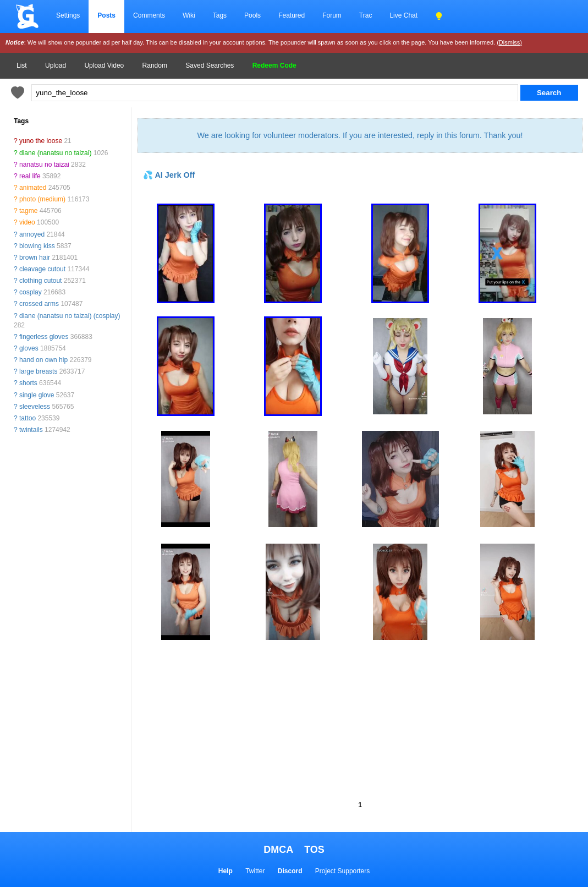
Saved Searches (210, 65)
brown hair (35, 258)
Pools (252, 15)
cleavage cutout (42, 269)
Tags (220, 15)
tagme (28, 211)
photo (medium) (42, 199)
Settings (68, 15)
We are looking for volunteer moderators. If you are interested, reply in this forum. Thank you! (360, 135)
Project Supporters (342, 871)
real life (30, 176)
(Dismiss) (509, 42)
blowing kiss (37, 246)
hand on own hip (43, 360)
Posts (106, 15)
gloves (29, 348)
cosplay (31, 292)
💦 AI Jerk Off (169, 175)
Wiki (189, 15)
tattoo (28, 418)
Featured (292, 15)
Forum (332, 15)
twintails (31, 430)
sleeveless (35, 407)
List (22, 65)
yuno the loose (41, 141)
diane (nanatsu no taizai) (55, 153)
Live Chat (403, 15)
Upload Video (104, 65)
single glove (37, 395)
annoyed (32, 234)
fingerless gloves (44, 337)
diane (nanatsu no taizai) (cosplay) (70, 316)
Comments (149, 15)
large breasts (38, 371)
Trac (366, 15)
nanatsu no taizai (44, 165)
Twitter (255, 871)
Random (155, 65)
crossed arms (39, 304)
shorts (28, 383)
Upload (56, 65)
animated (33, 188)
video (27, 222)
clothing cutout (40, 281)
